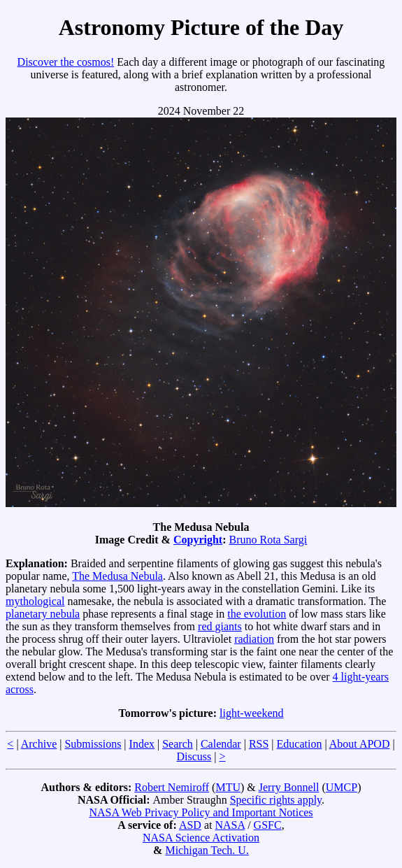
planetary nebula (43, 614)
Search (178, 744)
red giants (220, 626)
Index (142, 744)
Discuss (194, 756)
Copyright (198, 540)
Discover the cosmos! (66, 62)
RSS (259, 744)
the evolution (257, 614)
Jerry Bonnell (289, 787)
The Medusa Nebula (117, 576)
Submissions (93, 744)
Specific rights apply (276, 800)
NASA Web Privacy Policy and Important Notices (201, 812)
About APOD (360, 744)
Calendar (221, 744)
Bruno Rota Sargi (268, 540)
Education (300, 744)
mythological (35, 601)
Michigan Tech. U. (207, 850)
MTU (228, 787)
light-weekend (252, 713)
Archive (39, 744)
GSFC (268, 825)
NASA (230, 825)
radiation (254, 639)
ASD (190, 825)
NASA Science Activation (201, 838)
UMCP (342, 787)
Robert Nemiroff (172, 787)
